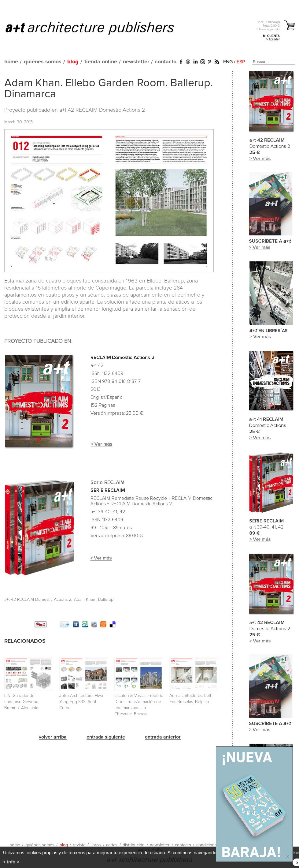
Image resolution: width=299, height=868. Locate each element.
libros (96, 845)
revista (79, 845)
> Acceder (273, 39)
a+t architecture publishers (97, 28)
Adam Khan (85, 600)
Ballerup (106, 600)
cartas (112, 845)
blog (73, 62)
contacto (166, 62)
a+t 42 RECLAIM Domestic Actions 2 (102, 110)
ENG (228, 62)
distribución (134, 845)
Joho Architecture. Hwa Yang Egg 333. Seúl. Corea (81, 702)
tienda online (101, 62)
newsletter (136, 62)
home (11, 62)
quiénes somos (43, 62)
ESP (241, 62)
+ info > (11, 862)
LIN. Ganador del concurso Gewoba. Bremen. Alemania (22, 702)
